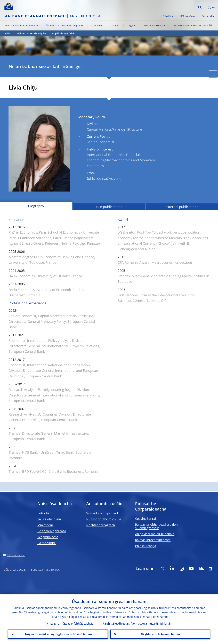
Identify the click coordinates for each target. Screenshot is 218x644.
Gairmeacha (208, 16)
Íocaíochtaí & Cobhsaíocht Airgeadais (65, 26)
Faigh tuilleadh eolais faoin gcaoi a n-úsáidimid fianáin (138, 623)
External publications (182, 207)
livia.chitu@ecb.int (106, 178)
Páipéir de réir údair (63, 33)
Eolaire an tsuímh (16, 555)
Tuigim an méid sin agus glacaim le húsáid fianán (58, 634)
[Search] (180, 7)
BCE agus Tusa (188, 16)
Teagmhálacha (48, 537)
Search (200, 7)
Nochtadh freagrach (101, 525)
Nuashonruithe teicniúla (104, 519)
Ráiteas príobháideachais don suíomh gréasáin (156, 526)
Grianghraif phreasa (52, 531)
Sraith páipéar (38, 33)
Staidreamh (97, 26)
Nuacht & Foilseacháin (155, 26)
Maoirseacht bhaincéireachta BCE (194, 25)
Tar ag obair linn (49, 519)
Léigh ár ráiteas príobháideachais (72, 623)
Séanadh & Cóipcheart (102, 513)
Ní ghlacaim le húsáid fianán (160, 634)
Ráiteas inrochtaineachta (153, 540)
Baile (7, 33)
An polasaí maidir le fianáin (155, 534)
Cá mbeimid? (47, 543)
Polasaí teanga (146, 546)
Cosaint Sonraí (146, 519)
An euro (115, 26)
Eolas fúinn (168, 16)
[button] (205, 7)
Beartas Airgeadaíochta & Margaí (21, 26)
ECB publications (109, 207)
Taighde (131, 26)
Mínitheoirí (45, 525)
